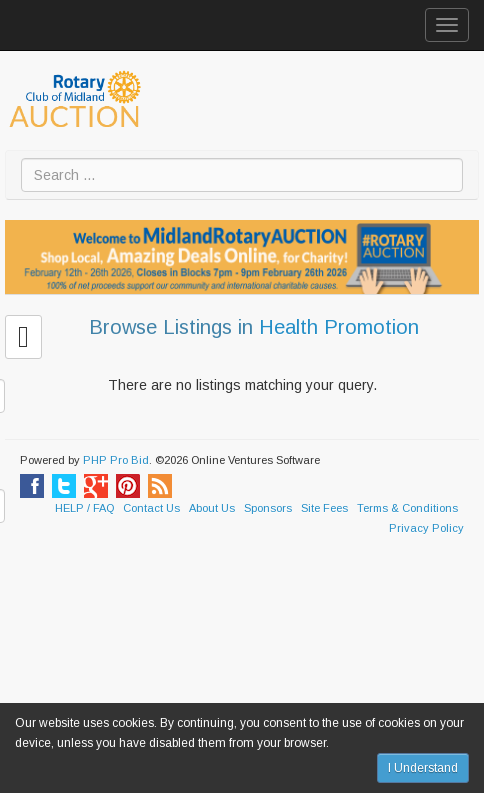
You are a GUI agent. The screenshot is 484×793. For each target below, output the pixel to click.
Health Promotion (339, 327)
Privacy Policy (426, 528)
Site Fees (324, 508)
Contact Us (151, 508)
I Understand (423, 768)
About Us (212, 508)
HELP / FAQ (84, 508)
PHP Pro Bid (116, 460)
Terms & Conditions (407, 508)
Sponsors (268, 508)
